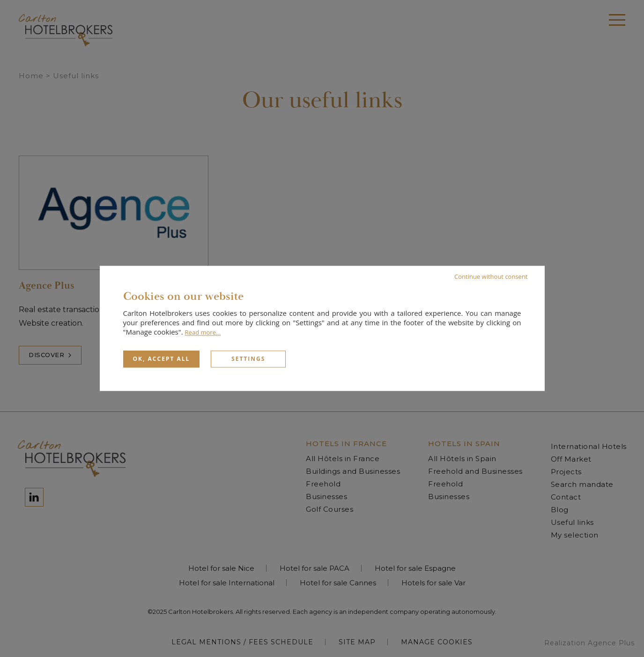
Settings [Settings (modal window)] (248, 359)
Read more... (203, 332)
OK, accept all (162, 359)
